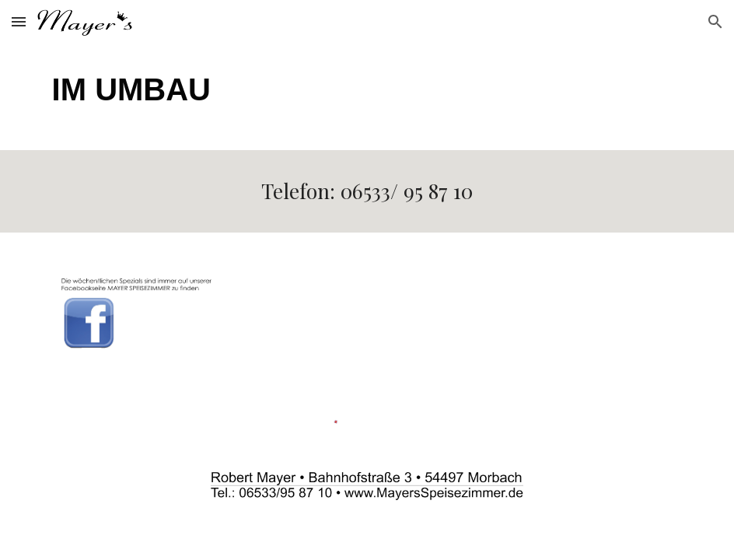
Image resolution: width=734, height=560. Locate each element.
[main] (367, 97)
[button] (19, 21)
